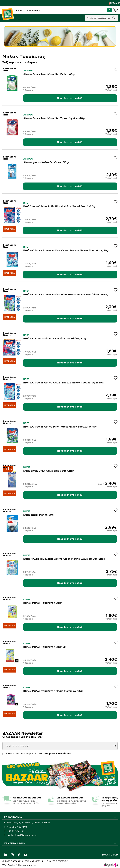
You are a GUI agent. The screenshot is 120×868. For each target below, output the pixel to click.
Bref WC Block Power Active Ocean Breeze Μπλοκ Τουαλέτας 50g (66, 250)
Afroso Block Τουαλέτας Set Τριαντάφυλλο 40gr (55, 118)
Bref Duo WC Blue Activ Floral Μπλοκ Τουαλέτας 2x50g (59, 206)
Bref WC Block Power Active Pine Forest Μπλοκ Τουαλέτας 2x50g (66, 294)
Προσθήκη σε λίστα (9, 70)
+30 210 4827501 (17, 827)
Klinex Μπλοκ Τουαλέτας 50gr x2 (44, 647)
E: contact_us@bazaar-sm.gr (21, 835)
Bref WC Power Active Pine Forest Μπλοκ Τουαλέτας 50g (60, 427)
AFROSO (28, 71)
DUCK (27, 467)
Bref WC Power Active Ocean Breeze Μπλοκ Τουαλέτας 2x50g (63, 383)
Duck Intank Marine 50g (38, 515)
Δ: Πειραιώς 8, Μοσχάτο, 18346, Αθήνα (27, 822)
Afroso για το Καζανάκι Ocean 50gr (46, 162)
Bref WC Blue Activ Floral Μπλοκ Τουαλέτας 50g (55, 338)
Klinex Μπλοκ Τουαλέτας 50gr (43, 603)
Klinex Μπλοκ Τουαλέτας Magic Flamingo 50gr (53, 691)
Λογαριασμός (34, 10)
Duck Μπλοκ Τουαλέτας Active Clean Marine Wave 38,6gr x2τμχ (64, 559)
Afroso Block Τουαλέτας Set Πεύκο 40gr (49, 74)
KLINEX (27, 599)
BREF (26, 203)
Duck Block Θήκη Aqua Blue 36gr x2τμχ (49, 471)
